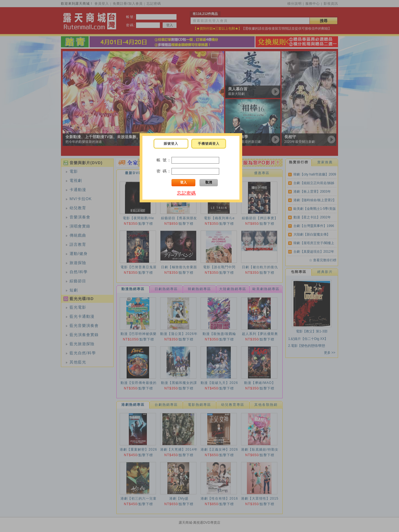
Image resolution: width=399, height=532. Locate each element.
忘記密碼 (186, 193)
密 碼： (164, 171)
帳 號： (164, 160)
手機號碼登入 (209, 144)
